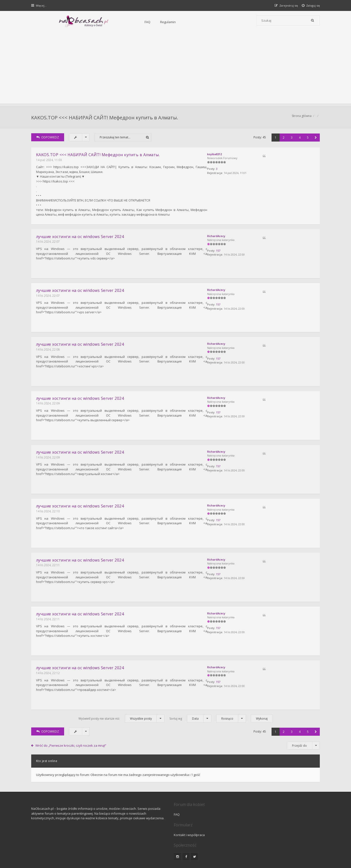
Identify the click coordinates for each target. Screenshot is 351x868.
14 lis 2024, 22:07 (48, 242)
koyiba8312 (266, 157)
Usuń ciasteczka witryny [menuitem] (303, 835)
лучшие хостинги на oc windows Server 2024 (81, 237)
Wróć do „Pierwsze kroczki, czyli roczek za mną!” (72, 724)
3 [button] (291, 140)
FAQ (94, 22)
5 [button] (307, 140)
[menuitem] (310, 5)
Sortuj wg (190, 697)
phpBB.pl (81, 856)
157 (269, 251)
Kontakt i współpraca (241, 793)
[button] (315, 140)
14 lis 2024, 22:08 (48, 345)
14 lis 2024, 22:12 (48, 654)
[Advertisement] (175, 69)
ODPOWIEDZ (48, 140)
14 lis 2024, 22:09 (48, 396)
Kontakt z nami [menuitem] (272, 835)
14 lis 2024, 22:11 (48, 551)
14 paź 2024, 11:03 (49, 162)
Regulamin (115, 22)
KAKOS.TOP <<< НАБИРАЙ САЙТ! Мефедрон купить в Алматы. (105, 118)
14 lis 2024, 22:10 (48, 499)
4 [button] (299, 140)
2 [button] (283, 140)
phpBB (66, 848)
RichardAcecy (267, 236)
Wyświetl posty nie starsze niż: (122, 697)
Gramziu (61, 852)
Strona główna (301, 118)
